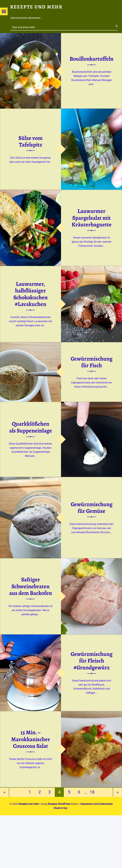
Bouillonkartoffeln (91, 59)
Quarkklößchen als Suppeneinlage (31, 427)
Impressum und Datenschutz (97, 804)
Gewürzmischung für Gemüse (92, 508)
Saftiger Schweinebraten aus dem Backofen (31, 586)
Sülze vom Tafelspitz (30, 141)
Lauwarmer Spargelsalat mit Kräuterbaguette (92, 218)
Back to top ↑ (62, 808)
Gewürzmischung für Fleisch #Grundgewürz (92, 661)
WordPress (64, 804)
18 (92, 792)
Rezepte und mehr (29, 804)
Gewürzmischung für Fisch (92, 362)
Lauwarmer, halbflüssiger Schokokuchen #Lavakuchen (30, 294)
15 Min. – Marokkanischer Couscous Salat (31, 739)
